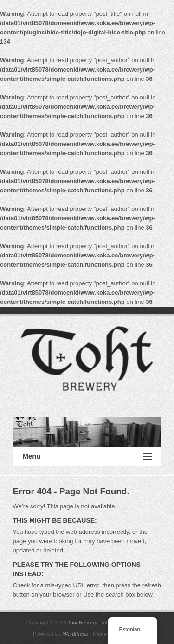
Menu (87, 457)
